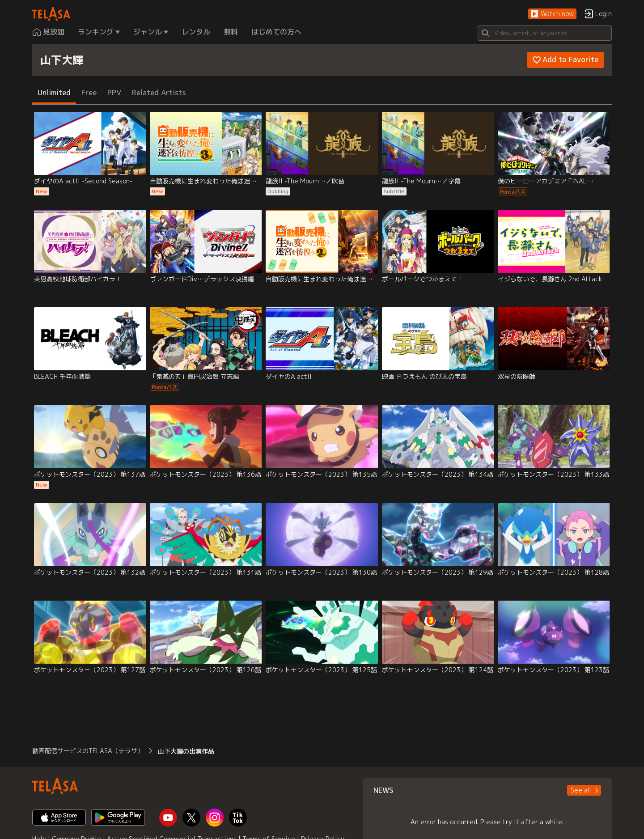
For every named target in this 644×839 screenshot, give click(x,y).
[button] (552, 14)
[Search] (545, 33)
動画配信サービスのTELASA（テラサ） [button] (88, 751)
